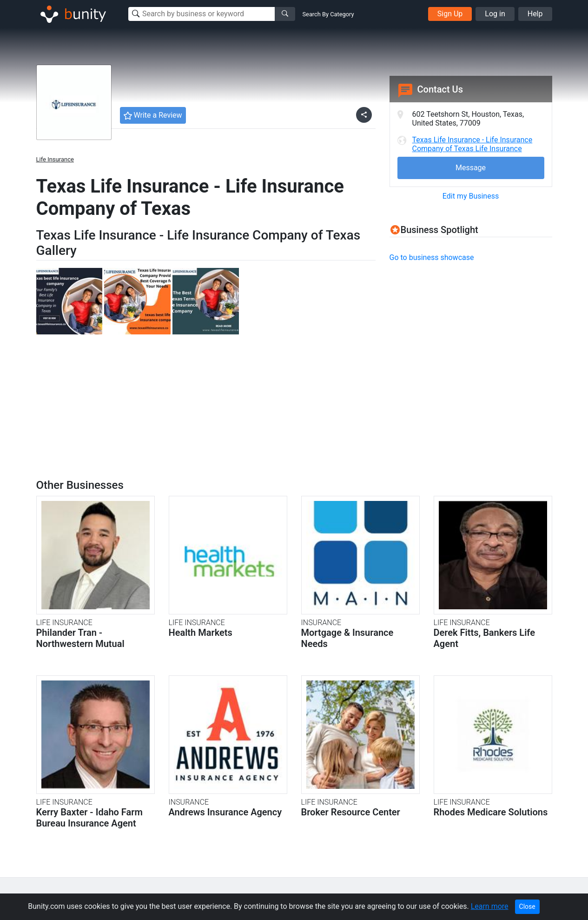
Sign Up (450, 14)
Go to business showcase (432, 257)
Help (535, 14)
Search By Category (328, 14)
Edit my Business (471, 196)
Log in (495, 14)
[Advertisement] (468, 336)
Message (471, 168)
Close (527, 907)
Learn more (490, 906)
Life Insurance (55, 159)
